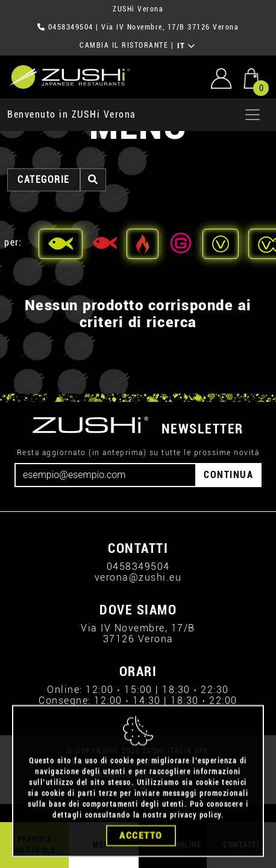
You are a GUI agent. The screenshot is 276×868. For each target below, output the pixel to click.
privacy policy (196, 830)
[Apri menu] (252, 115)
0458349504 (71, 27)
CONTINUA (228, 475)
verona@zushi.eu (138, 577)
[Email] (105, 475)
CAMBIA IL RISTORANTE (124, 45)
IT (187, 46)
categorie (44, 180)
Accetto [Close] (141, 850)
